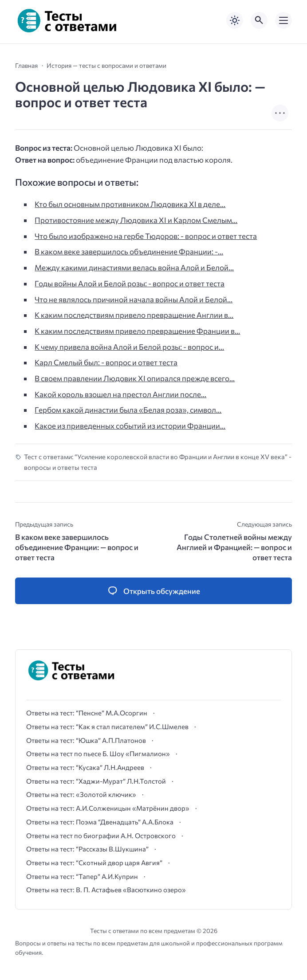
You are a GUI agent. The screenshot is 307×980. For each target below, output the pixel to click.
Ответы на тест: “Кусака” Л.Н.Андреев (85, 767)
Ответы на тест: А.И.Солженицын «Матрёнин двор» (108, 808)
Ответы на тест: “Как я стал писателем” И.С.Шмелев (107, 726)
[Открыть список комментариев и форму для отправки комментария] (153, 591)
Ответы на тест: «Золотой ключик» (81, 794)
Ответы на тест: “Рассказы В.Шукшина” (87, 849)
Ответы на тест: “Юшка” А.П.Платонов (86, 740)
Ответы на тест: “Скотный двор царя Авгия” (94, 863)
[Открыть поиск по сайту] (259, 20)
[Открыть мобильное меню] (283, 20)
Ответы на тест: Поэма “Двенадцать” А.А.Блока (100, 822)
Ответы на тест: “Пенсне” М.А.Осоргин (87, 713)
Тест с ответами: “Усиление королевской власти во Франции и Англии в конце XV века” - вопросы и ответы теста (158, 462)
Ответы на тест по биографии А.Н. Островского (101, 836)
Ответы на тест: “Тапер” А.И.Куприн (82, 876)
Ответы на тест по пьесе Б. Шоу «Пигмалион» (98, 754)
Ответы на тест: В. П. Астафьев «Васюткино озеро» (106, 890)
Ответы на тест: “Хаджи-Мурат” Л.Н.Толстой (96, 781)
